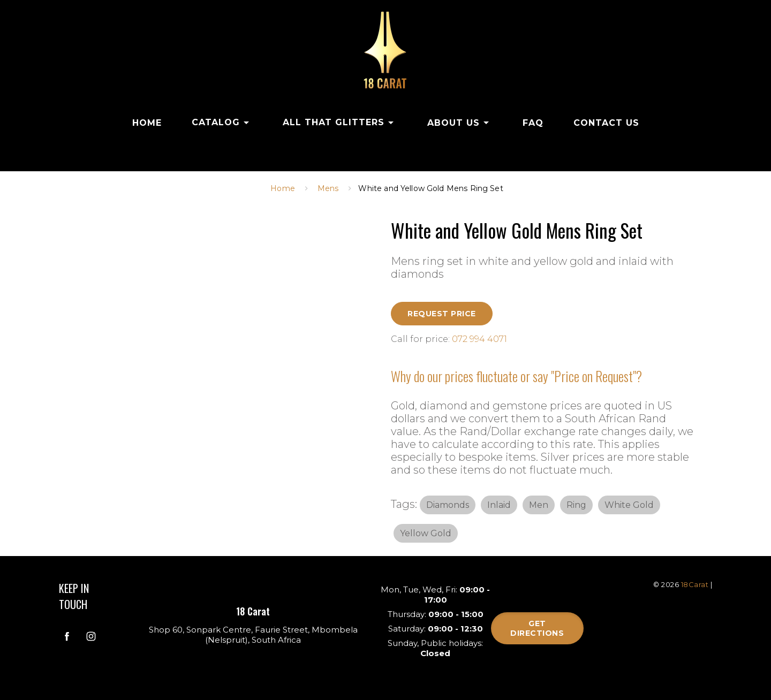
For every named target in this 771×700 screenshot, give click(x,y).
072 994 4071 (479, 339)
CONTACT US (606, 123)
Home (283, 188)
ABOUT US (460, 123)
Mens (328, 188)
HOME (147, 123)
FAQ (533, 123)
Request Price (442, 314)
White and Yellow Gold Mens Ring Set (430, 188)
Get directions (537, 628)
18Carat (695, 584)
